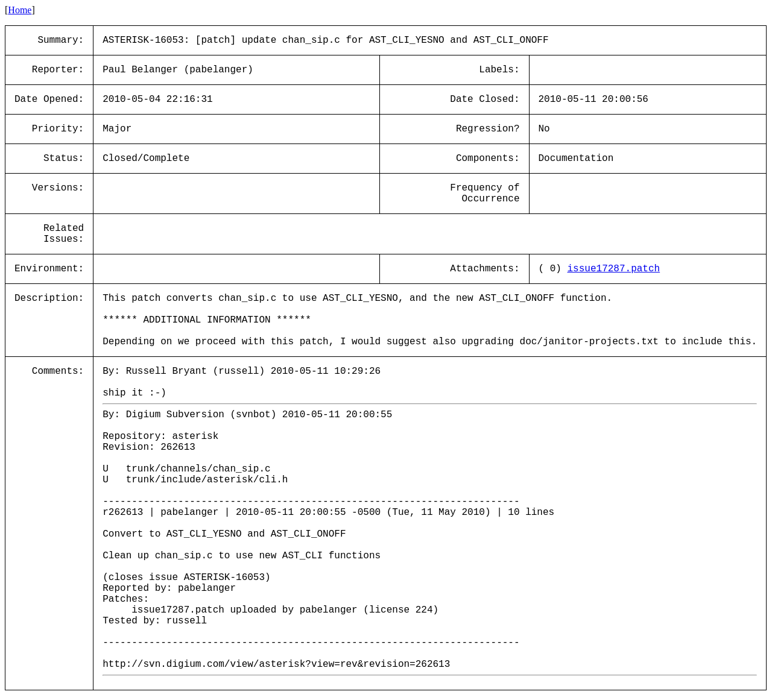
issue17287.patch (614, 269)
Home (20, 10)
